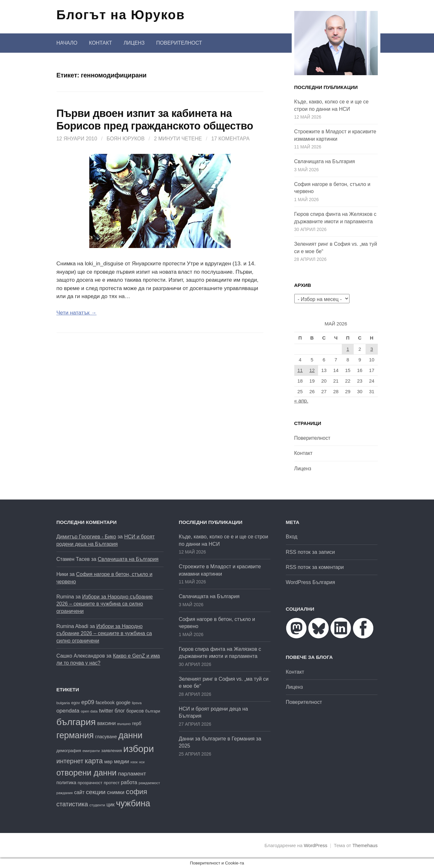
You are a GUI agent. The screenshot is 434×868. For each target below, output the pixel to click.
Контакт (101, 43)
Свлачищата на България (325, 161)
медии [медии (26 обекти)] (122, 761)
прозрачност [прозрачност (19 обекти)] (90, 783)
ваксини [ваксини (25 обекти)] (106, 723)
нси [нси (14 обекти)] (142, 762)
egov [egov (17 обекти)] (76, 703)
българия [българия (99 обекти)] (76, 722)
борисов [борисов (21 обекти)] (135, 711)
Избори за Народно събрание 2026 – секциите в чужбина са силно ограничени (105, 604)
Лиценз (134, 43)
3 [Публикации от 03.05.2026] (372, 349)
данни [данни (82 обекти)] (131, 735)
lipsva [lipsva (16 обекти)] (137, 703)
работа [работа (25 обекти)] (129, 782)
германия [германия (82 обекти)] (75, 735)
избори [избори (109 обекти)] (139, 749)
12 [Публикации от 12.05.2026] (312, 370)
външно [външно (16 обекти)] (124, 724)
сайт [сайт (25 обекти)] (79, 792)
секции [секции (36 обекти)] (96, 792)
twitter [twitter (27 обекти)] (106, 711)
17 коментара (230, 139)
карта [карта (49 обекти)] (94, 761)
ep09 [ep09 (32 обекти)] (88, 702)
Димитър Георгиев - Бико (86, 537)
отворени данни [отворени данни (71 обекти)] (87, 773)
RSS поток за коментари (315, 567)
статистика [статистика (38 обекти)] (72, 804)
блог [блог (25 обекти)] (120, 711)
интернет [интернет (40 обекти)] (70, 761)
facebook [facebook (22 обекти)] (105, 703)
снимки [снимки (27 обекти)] (116, 792)
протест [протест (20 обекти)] (112, 783)
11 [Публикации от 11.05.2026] (300, 370)
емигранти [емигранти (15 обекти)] (91, 751)
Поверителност (179, 43)
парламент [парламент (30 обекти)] (132, 774)
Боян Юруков (126, 139)
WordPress (316, 846)
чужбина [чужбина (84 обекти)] (133, 803)
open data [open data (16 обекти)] (89, 711)
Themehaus (365, 846)
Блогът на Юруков (121, 15)
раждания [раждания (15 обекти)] (65, 793)
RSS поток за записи (310, 552)
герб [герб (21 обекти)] (137, 723)
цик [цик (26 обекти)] (110, 804)
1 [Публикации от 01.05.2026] (348, 349)
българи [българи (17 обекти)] (153, 711)
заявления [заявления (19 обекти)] (111, 751)
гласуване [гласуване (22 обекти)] (106, 737)
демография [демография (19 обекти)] (69, 751)
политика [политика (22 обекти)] (66, 783)
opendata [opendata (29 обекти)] (68, 711)
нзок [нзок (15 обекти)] (134, 762)
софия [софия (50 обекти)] (137, 792)
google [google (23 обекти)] (123, 702)
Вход (292, 537)
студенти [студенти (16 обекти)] (97, 805)
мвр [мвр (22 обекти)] (108, 762)
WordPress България (310, 582)
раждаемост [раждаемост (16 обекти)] (149, 783)
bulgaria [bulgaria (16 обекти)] (63, 703)
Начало (67, 43)
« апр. (301, 401)
